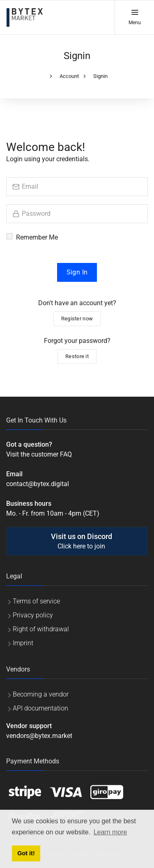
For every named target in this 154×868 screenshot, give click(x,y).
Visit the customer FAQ (39, 454)
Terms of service (36, 601)
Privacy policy (33, 615)
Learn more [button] (110, 832)
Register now (77, 319)
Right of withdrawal (41, 629)
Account (69, 76)
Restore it (77, 356)
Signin (100, 76)
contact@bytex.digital (38, 484)
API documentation (40, 708)
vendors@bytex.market (39, 736)
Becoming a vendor (41, 694)
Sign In (77, 272)
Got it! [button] (26, 853)
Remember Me (37, 237)
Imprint (23, 643)
